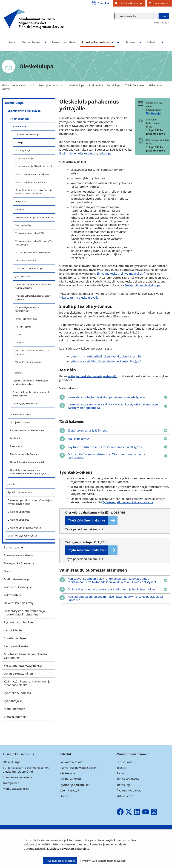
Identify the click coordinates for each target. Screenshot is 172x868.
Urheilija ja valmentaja (26, 319)
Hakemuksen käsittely (19, 603)
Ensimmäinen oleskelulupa (105, 85)
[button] (115, 397)
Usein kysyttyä (70, 790)
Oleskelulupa (77, 85)
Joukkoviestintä (23, 276)
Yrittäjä (19, 142)
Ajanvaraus (162, 3)
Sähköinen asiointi (72, 762)
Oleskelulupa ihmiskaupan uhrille (28, 462)
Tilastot (122, 768)
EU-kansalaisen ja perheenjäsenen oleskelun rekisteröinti (26, 770)
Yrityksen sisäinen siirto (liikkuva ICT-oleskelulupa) (34, 243)
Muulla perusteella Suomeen (25, 454)
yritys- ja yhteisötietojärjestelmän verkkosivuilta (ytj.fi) (107, 361)
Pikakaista (18, 373)
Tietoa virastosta (128, 779)
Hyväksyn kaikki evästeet (60, 861)
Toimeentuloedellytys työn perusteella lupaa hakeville (31, 394)
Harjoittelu (21, 201)
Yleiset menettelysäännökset (23, 666)
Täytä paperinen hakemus (84, 529)
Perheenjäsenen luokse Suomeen (28, 430)
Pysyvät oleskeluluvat (20, 492)
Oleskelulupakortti (18, 520)
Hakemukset (157, 85)
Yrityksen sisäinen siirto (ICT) (30, 233)
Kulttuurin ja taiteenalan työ (29, 268)
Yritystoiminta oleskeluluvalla (79, 298)
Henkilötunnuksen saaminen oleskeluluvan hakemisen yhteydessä (30, 472)
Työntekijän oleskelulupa (28, 134)
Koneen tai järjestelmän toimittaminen (27, 309)
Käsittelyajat (154, 113)
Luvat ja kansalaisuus (52, 85)
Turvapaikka (11, 783)
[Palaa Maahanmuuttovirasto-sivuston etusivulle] (34, 24)
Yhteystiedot (125, 796)
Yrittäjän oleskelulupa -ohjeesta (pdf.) (93, 376)
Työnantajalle (13, 701)
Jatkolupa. (106, 154)
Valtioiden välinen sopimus (28, 362)
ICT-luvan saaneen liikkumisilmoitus (33, 253)
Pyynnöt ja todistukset (19, 622)
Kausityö (20, 209)
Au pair (19, 335)
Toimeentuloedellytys (18, 587)
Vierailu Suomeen (16, 717)
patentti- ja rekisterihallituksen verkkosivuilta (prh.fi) (106, 356)
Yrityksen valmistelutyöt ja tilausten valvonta (33, 298)
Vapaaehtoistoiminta (26, 261)
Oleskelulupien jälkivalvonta (24, 528)
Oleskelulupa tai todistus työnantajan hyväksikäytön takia (30, 502)
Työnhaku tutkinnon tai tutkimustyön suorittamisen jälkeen (31, 382)
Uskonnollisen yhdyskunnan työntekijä (34, 217)
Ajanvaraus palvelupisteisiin (78, 768)
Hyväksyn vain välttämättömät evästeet (103, 861)
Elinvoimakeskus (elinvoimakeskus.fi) (122, 274)
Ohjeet (64, 796)
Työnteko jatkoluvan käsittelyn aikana (128, 502)
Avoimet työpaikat (129, 790)
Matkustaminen (15, 709)
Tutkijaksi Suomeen (20, 422)
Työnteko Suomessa (17, 693)
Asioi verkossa (133, 3)
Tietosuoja (124, 785)
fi (34, 85)
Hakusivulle (160, 22)
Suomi (104, 3)
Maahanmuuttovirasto (15, 85)
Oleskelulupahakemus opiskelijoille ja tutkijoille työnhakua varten (34, 192)
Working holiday (23, 225)
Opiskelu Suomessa (20, 414)
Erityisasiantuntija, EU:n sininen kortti (34, 166)
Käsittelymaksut (70, 779)
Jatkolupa (13, 484)
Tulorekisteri (12, 595)
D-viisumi (15, 438)
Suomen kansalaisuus (18, 555)
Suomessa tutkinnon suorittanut (31, 182)
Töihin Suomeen (135, 85)
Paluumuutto (17, 446)
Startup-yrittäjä (23, 150)
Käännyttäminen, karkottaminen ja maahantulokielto (27, 683)
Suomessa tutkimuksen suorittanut (32, 174)
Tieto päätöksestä (16, 646)
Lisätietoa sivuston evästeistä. (69, 849)
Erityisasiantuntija (24, 158)
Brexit (8, 571)
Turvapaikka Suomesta (19, 563)
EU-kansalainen (14, 547)
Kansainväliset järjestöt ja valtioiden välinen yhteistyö (33, 286)
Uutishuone (124, 762)
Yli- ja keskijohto (23, 327)
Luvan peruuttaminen (18, 673)
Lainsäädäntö (13, 630)
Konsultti (20, 343)
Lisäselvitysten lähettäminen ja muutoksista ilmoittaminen (24, 613)
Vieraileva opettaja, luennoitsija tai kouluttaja (32, 352)
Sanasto (122, 773)
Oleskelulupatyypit (19, 512)
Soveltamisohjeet (15, 638)
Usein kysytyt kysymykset (25, 404)
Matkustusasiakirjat (17, 579)
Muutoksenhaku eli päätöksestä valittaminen (25, 656)
